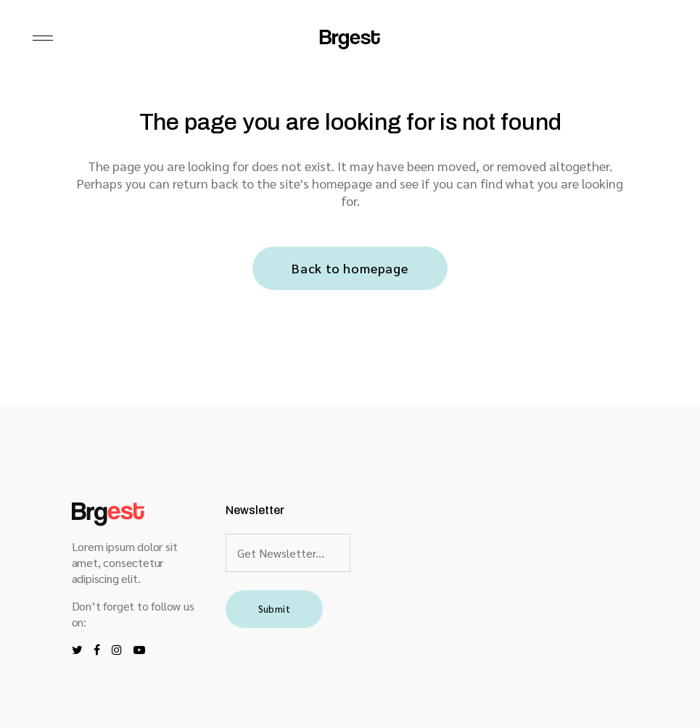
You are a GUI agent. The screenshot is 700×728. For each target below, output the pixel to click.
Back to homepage (350, 268)
